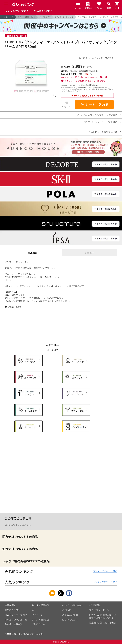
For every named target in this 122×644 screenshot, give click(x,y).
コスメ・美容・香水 (26, 17)
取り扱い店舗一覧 (14, 624)
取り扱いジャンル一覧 (16, 620)
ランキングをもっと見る (105, 571)
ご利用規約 (95, 605)
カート (35, 610)
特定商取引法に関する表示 (103, 623)
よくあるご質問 (70, 615)
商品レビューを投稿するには (103, 132)
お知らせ (67, 610)
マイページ (37, 615)
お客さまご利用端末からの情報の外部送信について (103, 616)
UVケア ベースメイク (64, 17)
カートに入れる (95, 105)
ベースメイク (45, 17)
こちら (39, 634)
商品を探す (10, 605)
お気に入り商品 (13, 610)
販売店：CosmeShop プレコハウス (96, 58)
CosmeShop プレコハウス (18, 525)
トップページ (7, 17)
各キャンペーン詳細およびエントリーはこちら (85, 81)
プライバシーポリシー (100, 610)
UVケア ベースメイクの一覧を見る (100, 122)
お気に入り (67, 106)
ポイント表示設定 (41, 620)
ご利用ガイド (38, 624)
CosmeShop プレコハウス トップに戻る (97, 115)
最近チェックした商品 (16, 615)
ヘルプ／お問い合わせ (73, 605)
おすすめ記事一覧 (41, 605)
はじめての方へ (70, 620)
